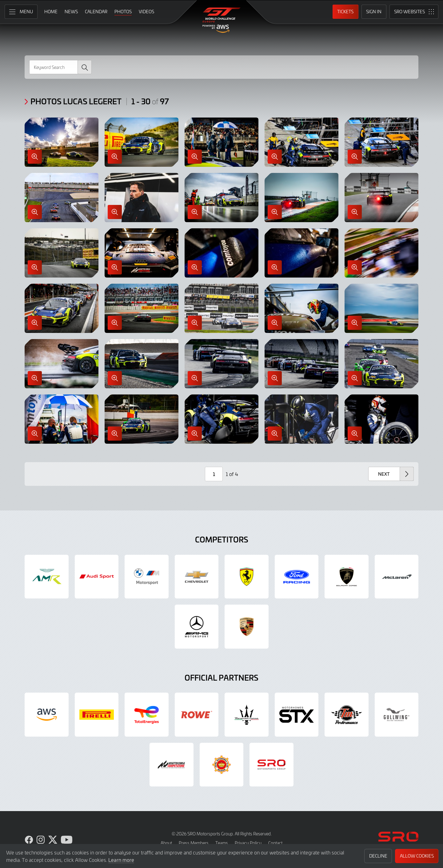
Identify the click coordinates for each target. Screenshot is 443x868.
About (166, 843)
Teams (222, 843)
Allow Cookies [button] (417, 856)
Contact (275, 843)
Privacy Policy (248, 843)
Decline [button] (378, 856)
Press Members (194, 843)
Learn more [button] (121, 860)
